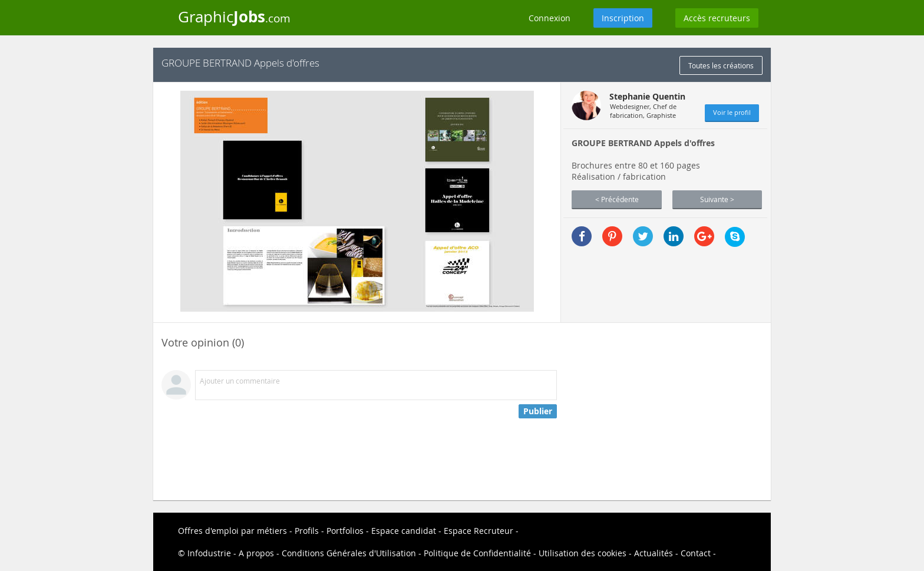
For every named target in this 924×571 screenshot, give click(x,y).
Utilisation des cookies (583, 553)
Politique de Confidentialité (477, 553)
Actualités (654, 553)
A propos (256, 553)
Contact (696, 553)
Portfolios (345, 531)
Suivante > (717, 199)
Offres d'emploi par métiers (232, 531)
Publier (538, 411)
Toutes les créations (721, 65)
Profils (307, 531)
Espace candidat (404, 531)
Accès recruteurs (717, 18)
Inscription (623, 18)
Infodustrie (209, 553)
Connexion (550, 18)
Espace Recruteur (478, 531)
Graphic (234, 16)
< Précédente (617, 199)
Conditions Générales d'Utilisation (349, 553)
